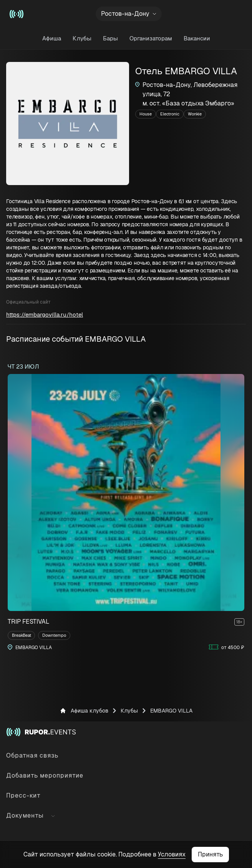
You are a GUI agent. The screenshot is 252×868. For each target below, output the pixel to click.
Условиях (172, 854)
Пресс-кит (23, 795)
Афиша (52, 38)
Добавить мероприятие (45, 775)
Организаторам (151, 38)
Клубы (82, 38)
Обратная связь (32, 755)
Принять (210, 854)
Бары (110, 38)
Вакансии (197, 38)
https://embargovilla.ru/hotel (45, 315)
